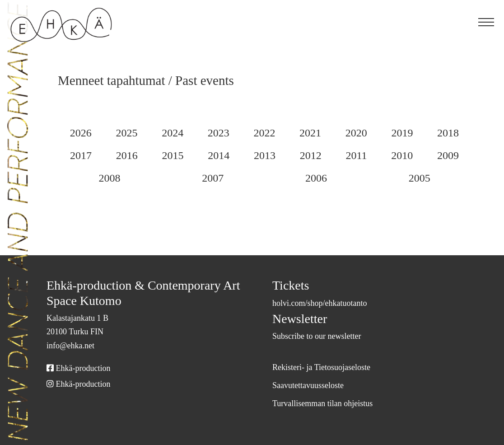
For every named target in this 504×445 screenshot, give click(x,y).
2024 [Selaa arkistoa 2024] (188, 133)
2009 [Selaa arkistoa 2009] (99, 178)
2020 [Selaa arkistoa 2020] (395, 133)
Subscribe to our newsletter (322, 336)
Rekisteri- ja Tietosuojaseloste (327, 367)
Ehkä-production (83, 368)
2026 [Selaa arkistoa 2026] (84, 133)
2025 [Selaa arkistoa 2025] (136, 133)
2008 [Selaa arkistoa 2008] (182, 178)
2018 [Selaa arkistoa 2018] (81, 156)
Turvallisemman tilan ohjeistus (328, 403)
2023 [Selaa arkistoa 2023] (241, 133)
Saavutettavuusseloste (315, 385)
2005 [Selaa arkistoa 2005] (429, 178)
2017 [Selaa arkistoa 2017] (127, 156)
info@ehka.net (73, 346)
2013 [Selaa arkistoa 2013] (311, 156)
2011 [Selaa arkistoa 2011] (402, 156)
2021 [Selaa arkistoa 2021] (344, 133)
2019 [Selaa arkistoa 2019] (446, 133)
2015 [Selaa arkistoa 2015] (219, 156)
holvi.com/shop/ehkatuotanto (329, 303)
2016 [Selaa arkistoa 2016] (173, 156)
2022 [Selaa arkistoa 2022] (293, 133)
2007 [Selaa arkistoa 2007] (264, 178)
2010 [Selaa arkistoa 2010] (448, 156)
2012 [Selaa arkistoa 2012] (357, 156)
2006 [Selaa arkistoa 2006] (347, 178)
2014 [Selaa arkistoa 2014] (265, 156)
